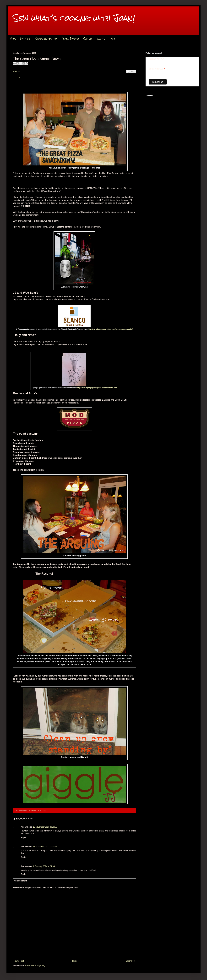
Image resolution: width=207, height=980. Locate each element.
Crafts (100, 39)
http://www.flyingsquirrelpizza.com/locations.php (97, 388)
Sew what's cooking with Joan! (74, 18)
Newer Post (19, 961)
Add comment (20, 881)
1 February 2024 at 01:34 (44, 866)
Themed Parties (70, 39)
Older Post (130, 961)
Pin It (19, 77)
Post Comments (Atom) (35, 965)
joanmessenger (34, 810)
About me (25, 39)
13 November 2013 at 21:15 (45, 847)
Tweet (16, 72)
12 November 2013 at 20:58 (45, 827)
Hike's (112, 39)
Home (13, 39)
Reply (23, 838)
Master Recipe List (46, 39)
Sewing (87, 39)
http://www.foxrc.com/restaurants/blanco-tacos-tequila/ (110, 329)
